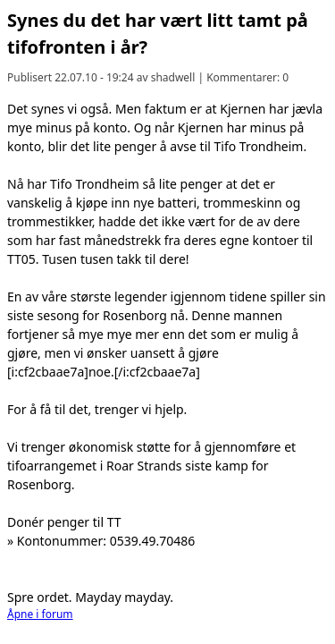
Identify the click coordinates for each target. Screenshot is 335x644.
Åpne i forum (40, 614)
